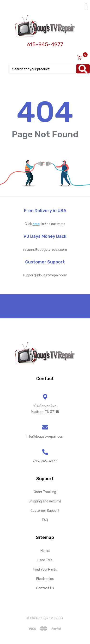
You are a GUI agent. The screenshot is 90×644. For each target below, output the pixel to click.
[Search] (83, 69)
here (36, 224)
